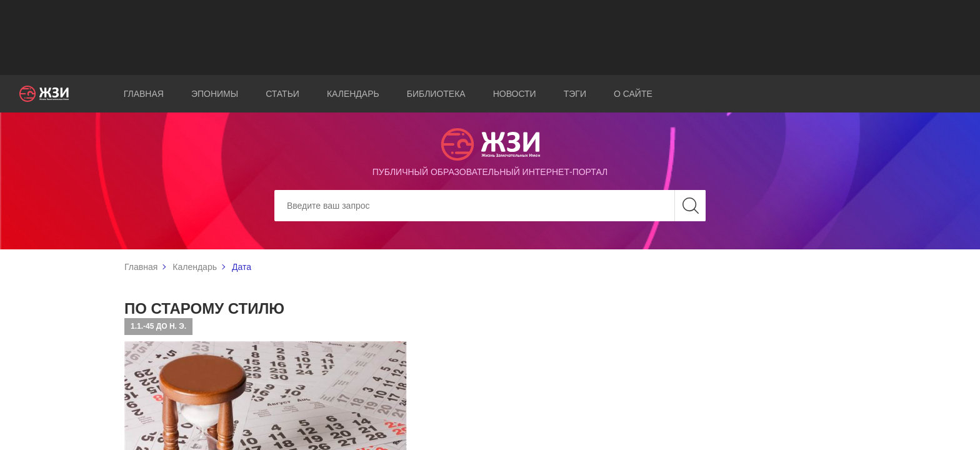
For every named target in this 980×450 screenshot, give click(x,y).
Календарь (353, 94)
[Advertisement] (490, 37)
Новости (515, 94)
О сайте (633, 94)
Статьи (282, 94)
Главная (144, 94)
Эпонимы (215, 94)
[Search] (490, 206)
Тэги (575, 94)
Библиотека (436, 94)
